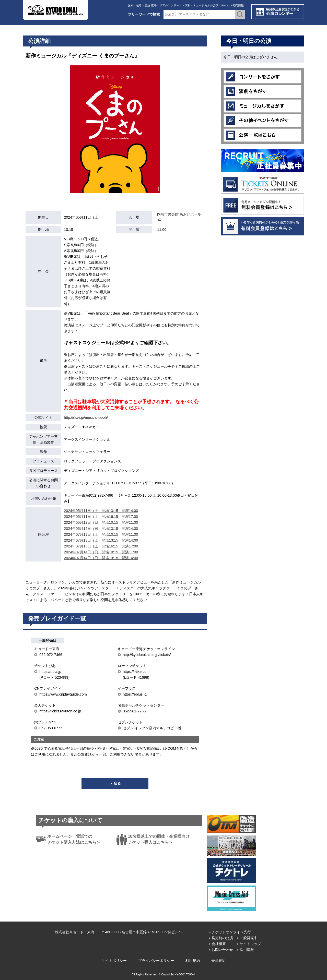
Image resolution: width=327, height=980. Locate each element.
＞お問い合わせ (220, 950)
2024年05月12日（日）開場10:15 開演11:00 (101, 522)
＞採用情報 (245, 950)
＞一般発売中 (247, 938)
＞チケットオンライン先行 (229, 932)
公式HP (122, 343)
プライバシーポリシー (156, 961)
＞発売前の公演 (220, 938)
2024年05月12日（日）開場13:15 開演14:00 (101, 529)
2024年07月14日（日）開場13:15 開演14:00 (101, 558)
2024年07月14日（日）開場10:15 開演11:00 (101, 552)
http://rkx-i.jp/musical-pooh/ (86, 417)
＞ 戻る (115, 783)
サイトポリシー (114, 961)
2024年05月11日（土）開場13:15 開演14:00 (101, 511)
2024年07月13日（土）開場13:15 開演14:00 (101, 540)
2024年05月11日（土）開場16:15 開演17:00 (101, 517)
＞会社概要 (217, 944)
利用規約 (193, 961)
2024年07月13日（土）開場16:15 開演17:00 (101, 546)
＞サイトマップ (249, 944)
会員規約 (218, 961)
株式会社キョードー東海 (75, 932)
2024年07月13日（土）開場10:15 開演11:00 (101, 534)
